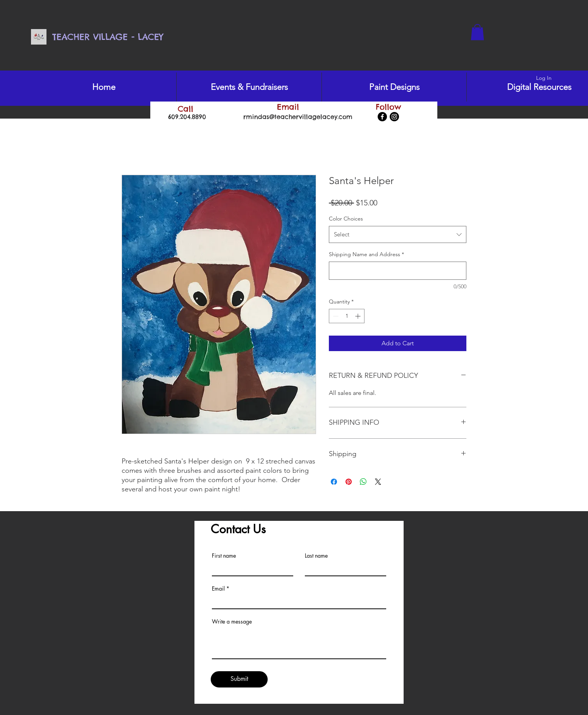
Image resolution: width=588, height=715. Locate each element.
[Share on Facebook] (334, 482)
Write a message (232, 622)
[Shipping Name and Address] (398, 271)
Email (218, 589)
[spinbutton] (347, 316)
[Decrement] (335, 316)
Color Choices (346, 219)
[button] (477, 32)
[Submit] (239, 679)
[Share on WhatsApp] (363, 482)
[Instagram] (394, 117)
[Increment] (358, 316)
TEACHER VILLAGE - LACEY (108, 37)
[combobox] (398, 234)
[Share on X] (378, 482)
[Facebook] (382, 117)
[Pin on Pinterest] (349, 482)
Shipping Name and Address (366, 254)
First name (224, 556)
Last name (316, 556)
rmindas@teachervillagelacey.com (298, 117)
